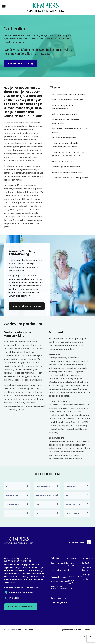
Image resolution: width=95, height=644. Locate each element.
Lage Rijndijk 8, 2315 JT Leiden (19, 592)
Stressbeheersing (58, 577)
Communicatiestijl (58, 598)
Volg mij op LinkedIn (80, 542)
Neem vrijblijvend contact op (27, 306)
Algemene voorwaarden (71, 630)
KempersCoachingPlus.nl (29, 629)
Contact (85, 563)
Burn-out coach (70, 582)
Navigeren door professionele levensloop (62, 587)
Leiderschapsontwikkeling (62, 582)
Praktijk (85, 579)
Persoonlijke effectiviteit (61, 570)
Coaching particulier (70, 564)
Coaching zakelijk (58, 563)
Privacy (88, 630)
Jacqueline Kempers (86, 569)
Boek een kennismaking (20, 63)
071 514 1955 (12, 598)
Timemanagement (59, 602)
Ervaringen (86, 575)
